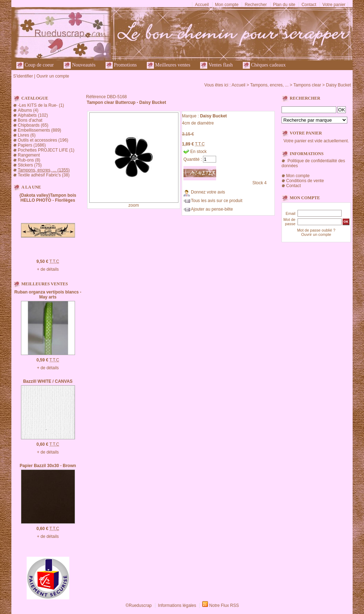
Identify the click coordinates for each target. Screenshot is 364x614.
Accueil (202, 5)
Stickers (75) (30, 165)
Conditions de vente (305, 181)
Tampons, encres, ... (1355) (44, 170)
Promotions (121, 65)
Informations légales (177, 605)
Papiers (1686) (32, 145)
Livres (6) (27, 135)
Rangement (29, 155)
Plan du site (284, 5)
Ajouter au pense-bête (212, 209)
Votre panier (334, 5)
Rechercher (256, 5)
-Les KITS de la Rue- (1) (41, 105)
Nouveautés (80, 65)
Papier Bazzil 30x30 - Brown (48, 466)
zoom (133, 205)
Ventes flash (216, 65)
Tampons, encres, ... (269, 85)
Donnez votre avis (208, 192)
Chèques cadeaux (264, 65)
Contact (309, 5)
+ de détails (48, 269)
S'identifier (23, 76)
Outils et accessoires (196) (43, 140)
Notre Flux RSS (224, 605)
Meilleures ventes (169, 65)
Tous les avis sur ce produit (217, 201)
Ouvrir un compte (53, 76)
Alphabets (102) (33, 115)
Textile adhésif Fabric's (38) (44, 175)
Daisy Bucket (338, 85)
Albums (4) (28, 110)
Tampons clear (307, 85)
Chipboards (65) (33, 125)
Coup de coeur (35, 65)
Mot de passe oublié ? (316, 230)
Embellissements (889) (39, 130)
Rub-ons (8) (29, 160)
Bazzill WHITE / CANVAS (48, 381)
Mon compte (227, 5)
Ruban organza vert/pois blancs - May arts (48, 295)
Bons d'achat (30, 120)
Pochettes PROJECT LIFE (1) (46, 150)
